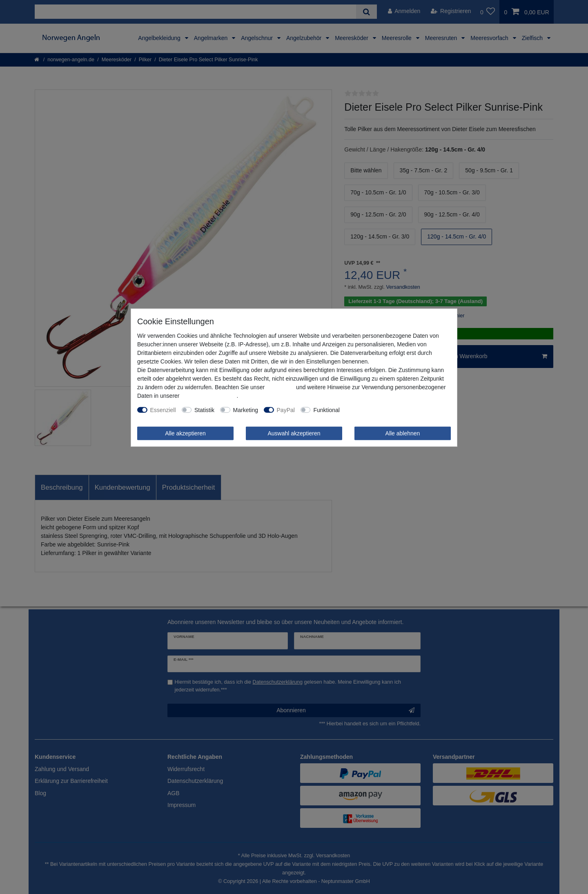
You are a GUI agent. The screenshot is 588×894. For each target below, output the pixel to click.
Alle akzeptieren (185, 433)
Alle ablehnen (403, 433)
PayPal (286, 410)
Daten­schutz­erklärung (209, 395)
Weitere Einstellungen (373, 410)
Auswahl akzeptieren (294, 433)
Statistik (204, 410)
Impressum (280, 387)
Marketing (246, 410)
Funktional (326, 410)
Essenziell (163, 410)
